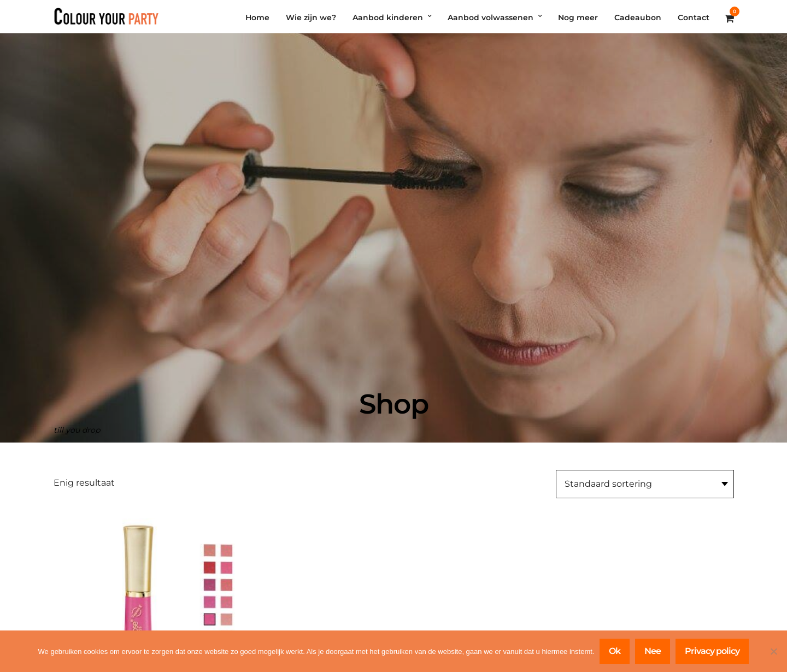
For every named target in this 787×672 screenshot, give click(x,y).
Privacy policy (712, 651)
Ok (615, 651)
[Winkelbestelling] (645, 484)
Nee (653, 651)
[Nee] (773, 651)
